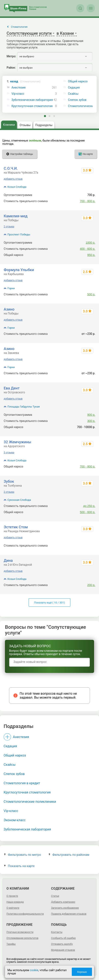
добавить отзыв (13, 179)
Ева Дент (12, 388)
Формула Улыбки (19, 270)
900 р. (91, 415)
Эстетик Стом (16, 527)
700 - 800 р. (88, 201)
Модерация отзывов (63, 950)
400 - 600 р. (88, 249)
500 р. (91, 294)
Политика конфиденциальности (25, 914)
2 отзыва (9, 227)
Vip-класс (18, 94)
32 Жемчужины (18, 442)
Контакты (57, 932)
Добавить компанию (63, 902)
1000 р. (90, 243)
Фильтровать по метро (23, 855)
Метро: (11, 56)
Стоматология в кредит (22, 783)
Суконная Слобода (19, 500)
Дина (8, 560)
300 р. (91, 421)
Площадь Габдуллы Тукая (24, 407)
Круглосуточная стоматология (32, 106)
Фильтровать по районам (69, 855)
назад (25, 81)
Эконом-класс (15, 820)
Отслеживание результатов (22, 938)
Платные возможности (20, 932)
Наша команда (15, 902)
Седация (10, 746)
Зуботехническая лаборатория (32, 100)
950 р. (91, 255)
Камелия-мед (16, 216)
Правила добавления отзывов (69, 914)
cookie (34, 970)
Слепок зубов (14, 774)
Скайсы (10, 765)
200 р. (91, 585)
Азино (9, 309)
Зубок (9, 481)
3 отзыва (9, 453)
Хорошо (82, 972)
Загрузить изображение (65, 908)
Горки (11, 288)
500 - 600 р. (88, 512)
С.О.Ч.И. (11, 168)
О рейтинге (13, 908)
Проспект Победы (19, 234)
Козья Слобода (17, 187)
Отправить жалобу (62, 944)
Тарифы (11, 944)
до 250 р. (89, 506)
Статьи (55, 896)
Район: (11, 68)
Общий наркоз (15, 755)
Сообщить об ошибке (63, 938)
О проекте (12, 896)
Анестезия (19, 88)
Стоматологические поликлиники (30, 802)
